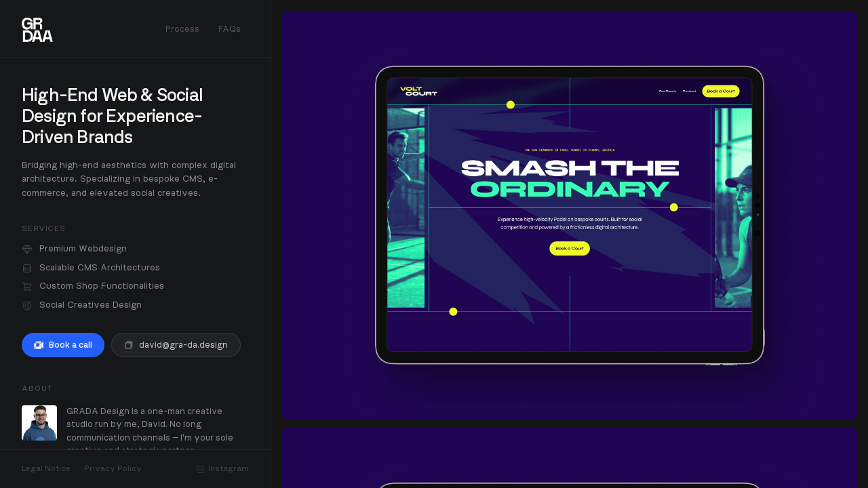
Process (182, 29)
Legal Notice (46, 468)
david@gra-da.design (176, 345)
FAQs (230, 29)
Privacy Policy (113, 468)
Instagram (222, 469)
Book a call (63, 345)
